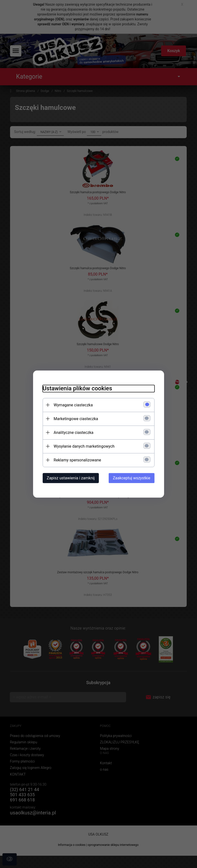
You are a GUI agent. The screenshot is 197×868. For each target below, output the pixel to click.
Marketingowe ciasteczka (75, 419)
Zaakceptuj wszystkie (132, 478)
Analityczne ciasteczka (73, 433)
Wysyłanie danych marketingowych (84, 446)
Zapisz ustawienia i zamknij (70, 478)
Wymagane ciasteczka (73, 405)
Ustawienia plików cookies (77, 388)
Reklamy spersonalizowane (77, 460)
